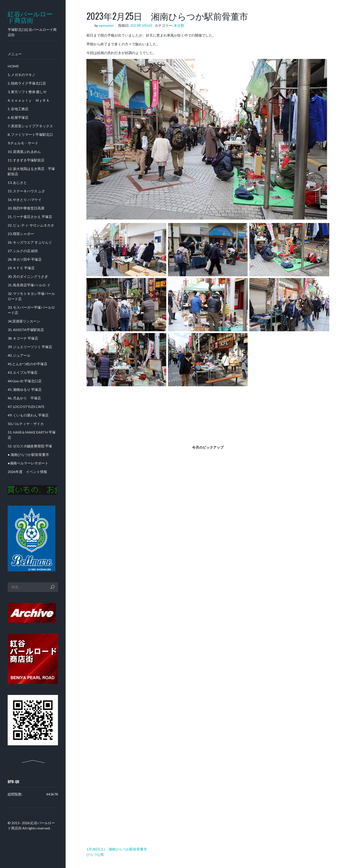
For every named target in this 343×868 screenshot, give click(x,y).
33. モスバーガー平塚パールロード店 (31, 310)
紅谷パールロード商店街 (30, 17)
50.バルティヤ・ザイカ (26, 424)
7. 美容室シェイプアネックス (30, 126)
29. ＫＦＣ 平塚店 (21, 268)
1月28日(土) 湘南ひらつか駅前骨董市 (117, 849)
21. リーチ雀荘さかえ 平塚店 (30, 217)
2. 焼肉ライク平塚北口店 (27, 83)
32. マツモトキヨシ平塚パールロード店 (31, 296)
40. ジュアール (19, 355)
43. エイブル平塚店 (23, 372)
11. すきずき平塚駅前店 (26, 160)
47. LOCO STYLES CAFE (26, 407)
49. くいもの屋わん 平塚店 (28, 415)
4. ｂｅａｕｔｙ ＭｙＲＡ (29, 100)
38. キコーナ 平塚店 (23, 338)
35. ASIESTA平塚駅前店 (26, 330)
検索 (52, 587)
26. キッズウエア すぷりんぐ (30, 242)
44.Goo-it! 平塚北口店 (25, 381)
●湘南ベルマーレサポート (28, 463)
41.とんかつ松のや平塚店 (27, 364)
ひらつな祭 (95, 854)
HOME (13, 66)
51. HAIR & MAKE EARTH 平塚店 (32, 435)
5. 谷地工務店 (18, 109)
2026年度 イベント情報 (27, 472)
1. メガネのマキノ (22, 75)
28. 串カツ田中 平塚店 (25, 259)
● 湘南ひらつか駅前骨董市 (28, 454)
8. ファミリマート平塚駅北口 (30, 134)
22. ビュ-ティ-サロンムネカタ (31, 225)
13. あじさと (17, 182)
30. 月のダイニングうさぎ (28, 276)
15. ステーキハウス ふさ (26, 191)
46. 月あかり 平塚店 (24, 398)
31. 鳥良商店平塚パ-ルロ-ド (29, 285)
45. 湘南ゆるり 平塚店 (25, 389)
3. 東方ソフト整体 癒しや (27, 92)
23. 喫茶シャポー (21, 234)
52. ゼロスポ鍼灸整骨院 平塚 (30, 446)
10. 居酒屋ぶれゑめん (24, 151)
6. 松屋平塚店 (18, 117)
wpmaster (106, 25)
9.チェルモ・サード (23, 143)
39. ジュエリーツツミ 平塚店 (30, 347)
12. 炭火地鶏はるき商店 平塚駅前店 (31, 171)
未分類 (179, 25)
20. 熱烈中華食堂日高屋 (26, 208)
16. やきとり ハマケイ (25, 199)
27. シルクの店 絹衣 (23, 251)
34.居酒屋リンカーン (24, 321)
